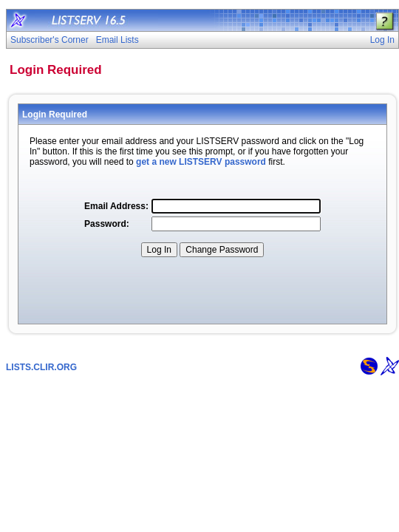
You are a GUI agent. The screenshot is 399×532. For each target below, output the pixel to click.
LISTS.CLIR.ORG (41, 367)
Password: (107, 224)
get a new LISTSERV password (201, 162)
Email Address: (116, 206)
